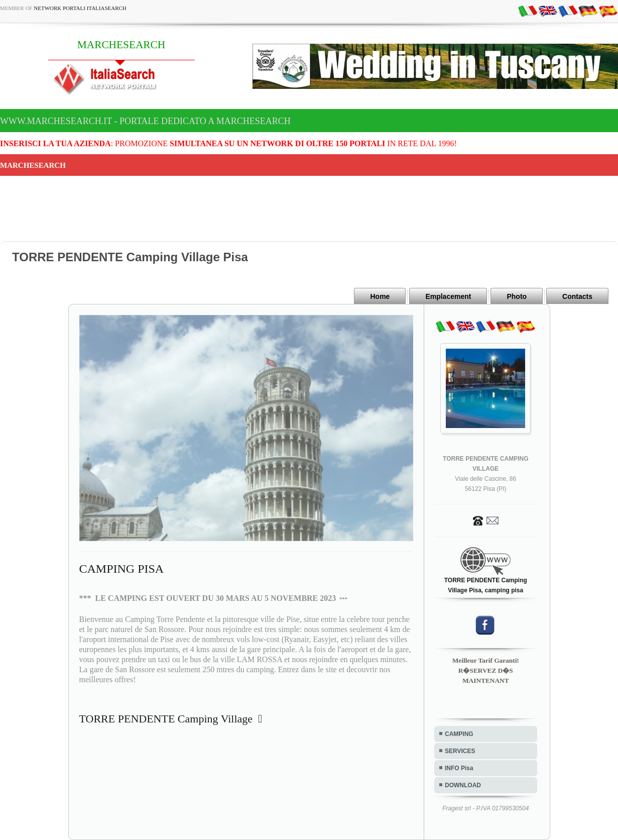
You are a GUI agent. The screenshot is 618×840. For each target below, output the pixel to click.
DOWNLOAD (463, 785)
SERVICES (460, 751)
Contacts (577, 296)
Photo (517, 296)
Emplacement (448, 296)
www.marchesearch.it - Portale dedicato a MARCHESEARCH (145, 121)
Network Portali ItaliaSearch (80, 8)
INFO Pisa (459, 768)
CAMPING (459, 734)
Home (380, 296)
